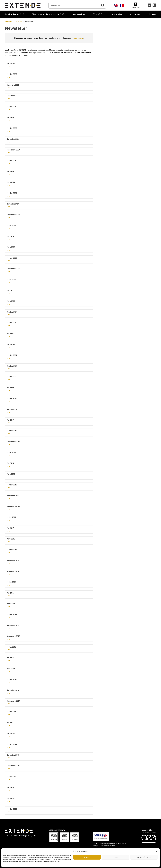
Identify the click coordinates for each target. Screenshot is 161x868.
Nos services (79, 14)
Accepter (87, 857)
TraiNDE (98, 14)
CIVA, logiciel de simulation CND (48, 14)
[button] (157, 851)
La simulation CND (14, 14)
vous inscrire (78, 38)
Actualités (135, 14)
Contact (152, 14)
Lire (8, 66)
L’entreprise (116, 14)
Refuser (115, 857)
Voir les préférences (144, 857)
